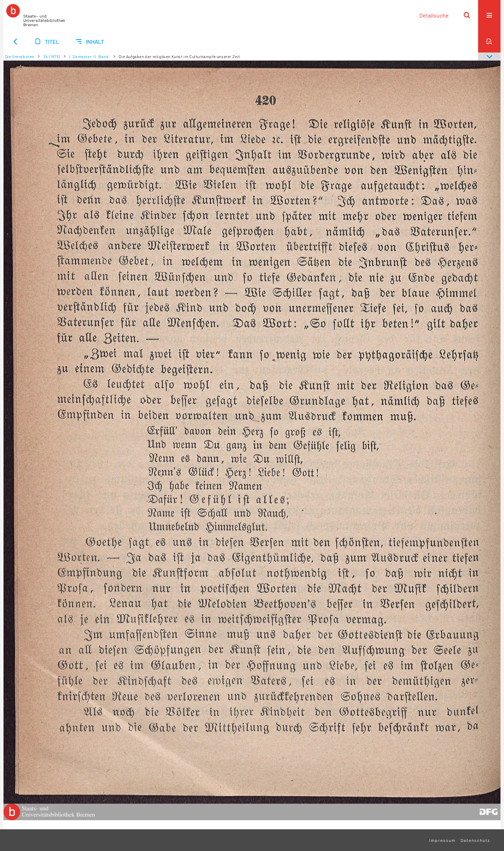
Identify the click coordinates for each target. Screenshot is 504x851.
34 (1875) (52, 56)
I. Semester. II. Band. (90, 56)
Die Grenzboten (20, 56)
